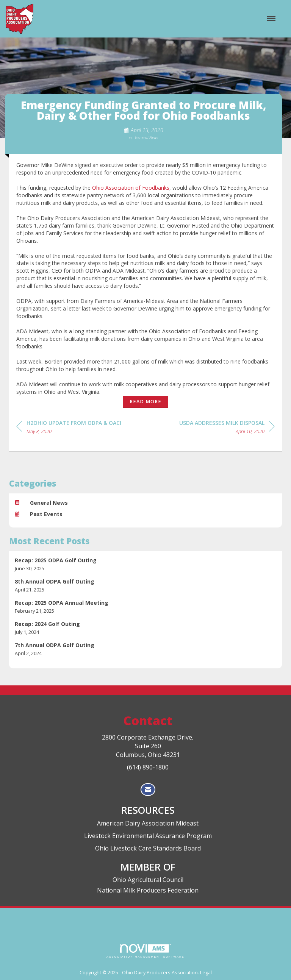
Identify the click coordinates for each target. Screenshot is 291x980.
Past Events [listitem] (39, 514)
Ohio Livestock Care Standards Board (148, 848)
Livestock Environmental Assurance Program (148, 836)
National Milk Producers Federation (148, 890)
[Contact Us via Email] (148, 790)
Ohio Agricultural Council (148, 880)
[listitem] (145, 564)
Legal (206, 973)
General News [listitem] (41, 503)
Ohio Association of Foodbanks (131, 188)
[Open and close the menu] (158, 19)
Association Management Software (145, 951)
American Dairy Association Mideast (148, 823)
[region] (227, 428)
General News (146, 137)
